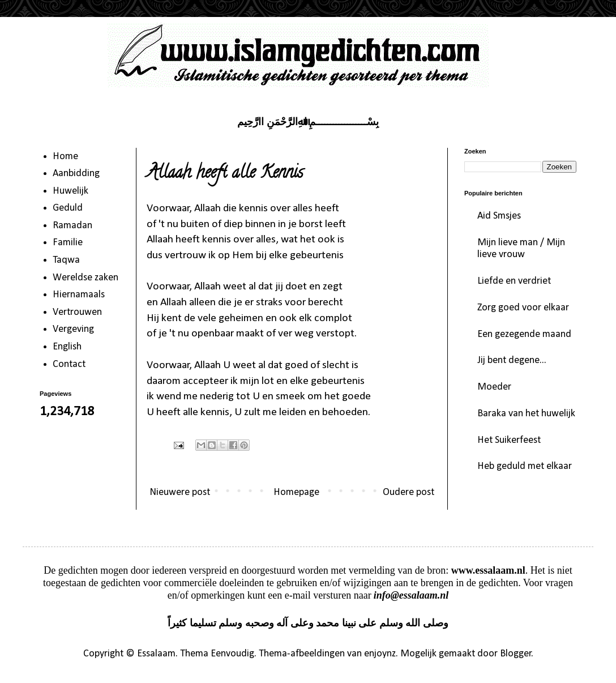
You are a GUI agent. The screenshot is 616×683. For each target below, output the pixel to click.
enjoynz (380, 654)
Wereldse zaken (85, 278)
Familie (68, 243)
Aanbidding (76, 174)
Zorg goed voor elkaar (523, 308)
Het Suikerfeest (509, 440)
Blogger (516, 654)
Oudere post (408, 492)
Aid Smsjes (499, 216)
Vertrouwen (77, 312)
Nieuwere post (180, 492)
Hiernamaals (79, 295)
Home (65, 157)
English (67, 347)
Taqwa (66, 260)
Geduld (68, 208)
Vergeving (73, 329)
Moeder (494, 387)
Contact (69, 364)
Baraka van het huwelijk (526, 414)
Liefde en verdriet (514, 281)
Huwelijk (70, 191)
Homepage (296, 492)
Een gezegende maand (524, 334)
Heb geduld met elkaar (525, 466)
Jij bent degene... (512, 360)
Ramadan (72, 226)
